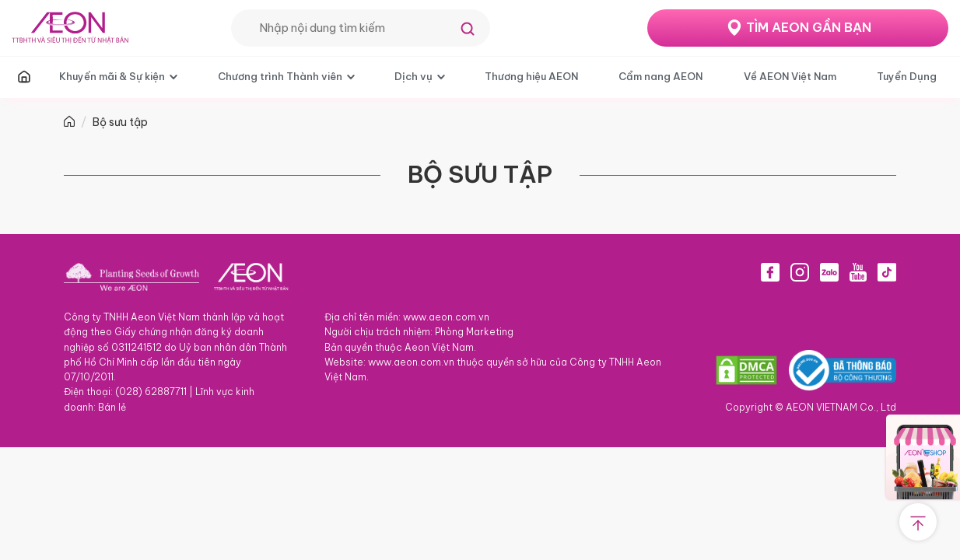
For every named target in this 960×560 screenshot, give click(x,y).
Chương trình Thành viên (280, 76)
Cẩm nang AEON (660, 76)
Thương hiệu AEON (531, 76)
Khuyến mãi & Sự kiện (112, 76)
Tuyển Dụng (907, 76)
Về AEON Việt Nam (790, 76)
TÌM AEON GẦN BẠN (809, 27)
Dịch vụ (413, 76)
